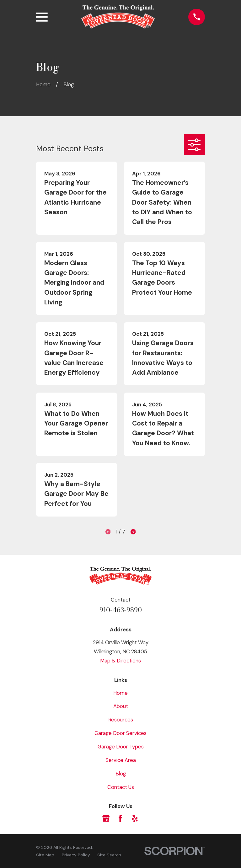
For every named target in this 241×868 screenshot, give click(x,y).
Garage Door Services (120, 733)
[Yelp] (135, 818)
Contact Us (121, 787)
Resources (121, 720)
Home (120, 693)
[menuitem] (45, 855)
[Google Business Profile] (106, 818)
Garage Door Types (121, 747)
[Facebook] (120, 818)
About (121, 706)
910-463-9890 (121, 610)
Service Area (121, 760)
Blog (121, 774)
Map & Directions (120, 661)
